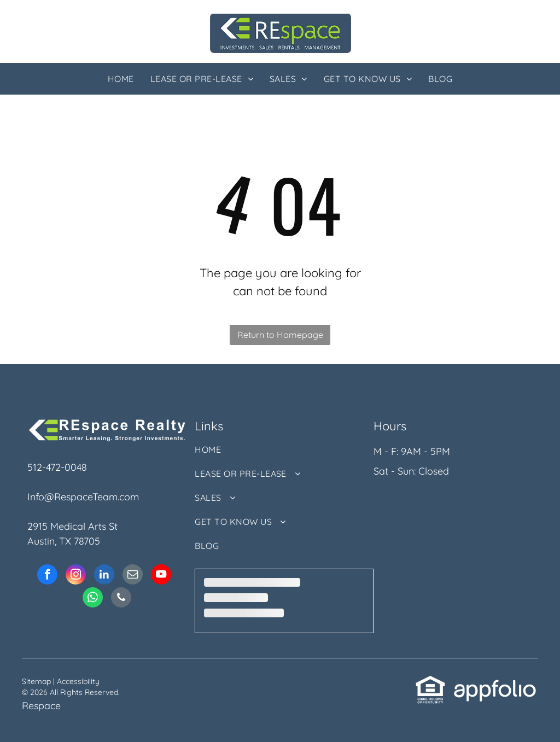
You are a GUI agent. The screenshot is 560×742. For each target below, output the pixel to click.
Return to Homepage (280, 335)
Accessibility (78, 681)
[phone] (121, 599)
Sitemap (36, 681)
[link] (430, 682)
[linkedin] (104, 576)
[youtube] (161, 576)
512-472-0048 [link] (57, 467)
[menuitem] (121, 79)
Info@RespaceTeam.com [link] (83, 497)
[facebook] (47, 576)
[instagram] (76, 576)
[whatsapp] (93, 599)
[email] (133, 576)
